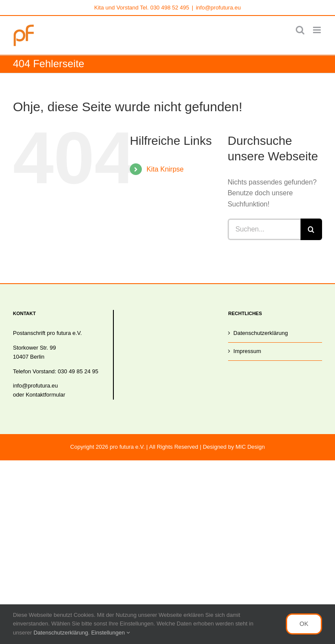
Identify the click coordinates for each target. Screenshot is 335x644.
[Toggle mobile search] (300, 30)
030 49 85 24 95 (78, 371)
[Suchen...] (264, 229)
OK (304, 624)
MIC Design (250, 447)
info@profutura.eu (218, 8)
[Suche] (311, 229)
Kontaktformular (46, 395)
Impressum (247, 351)
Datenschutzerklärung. (63, 633)
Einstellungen (110, 633)
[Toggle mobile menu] (318, 30)
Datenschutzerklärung (260, 333)
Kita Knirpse (165, 169)
